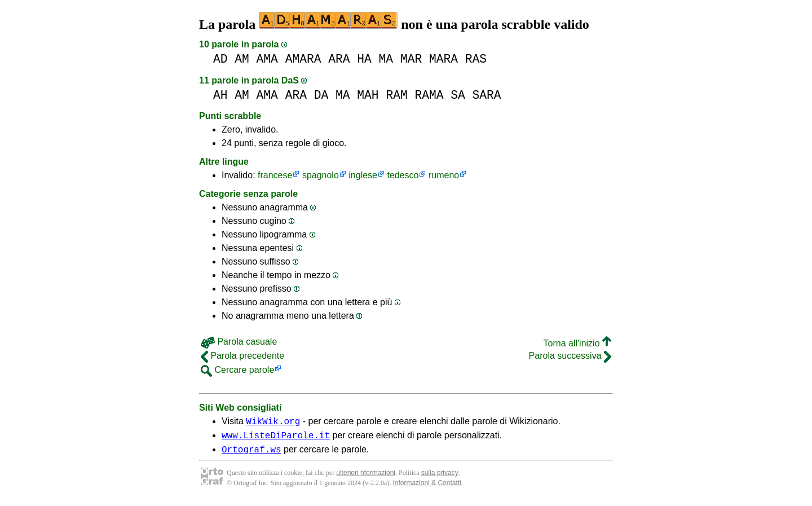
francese (275, 175)
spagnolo (321, 175)
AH (220, 95)
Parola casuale (239, 342)
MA (386, 59)
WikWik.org (273, 423)
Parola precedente (242, 356)
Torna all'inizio (577, 343)
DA (321, 95)
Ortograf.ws (251, 454)
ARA (339, 59)
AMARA (303, 59)
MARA (443, 59)
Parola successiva (570, 356)
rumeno (444, 175)
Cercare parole (237, 370)
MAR (411, 59)
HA (364, 59)
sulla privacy (440, 478)
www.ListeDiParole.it (276, 438)
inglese (363, 175)
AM (242, 59)
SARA (486, 95)
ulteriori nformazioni (366, 478)
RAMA (429, 95)
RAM (396, 95)
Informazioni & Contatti (427, 488)
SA (458, 95)
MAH (368, 95)
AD (220, 59)
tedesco (403, 175)
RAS (476, 59)
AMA (267, 59)
